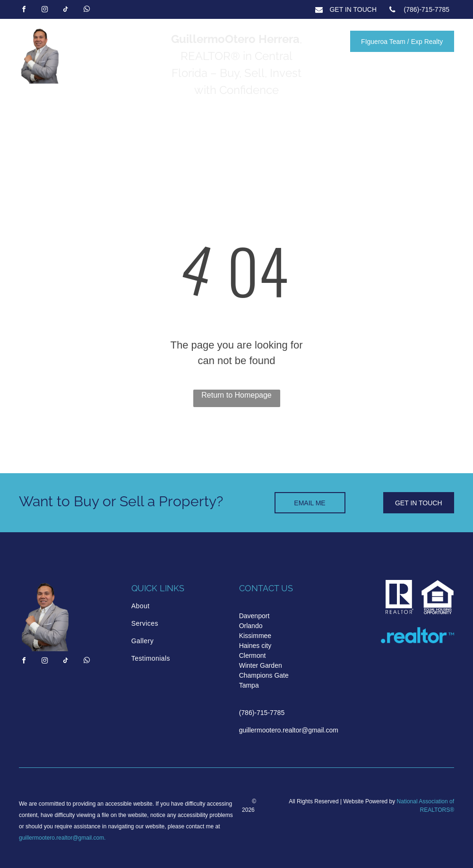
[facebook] (24, 11)
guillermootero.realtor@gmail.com (61, 838)
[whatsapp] (86, 11)
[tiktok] (66, 11)
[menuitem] (172, 606)
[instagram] (44, 11)
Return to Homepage (236, 395)
